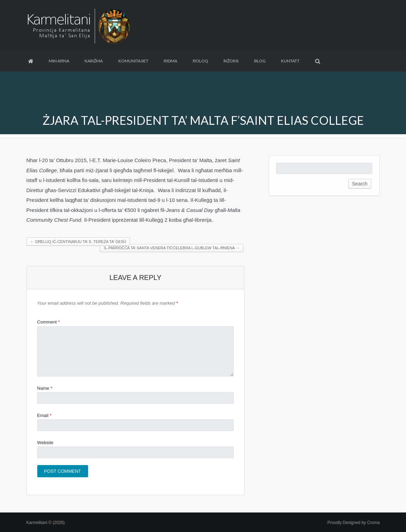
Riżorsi (231, 61)
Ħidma (170, 61)
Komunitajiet (133, 61)
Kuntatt (290, 61)
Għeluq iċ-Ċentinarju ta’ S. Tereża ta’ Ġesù (78, 242)
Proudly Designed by (353, 523)
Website (45, 443)
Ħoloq (200, 61)
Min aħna (59, 61)
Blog (260, 61)
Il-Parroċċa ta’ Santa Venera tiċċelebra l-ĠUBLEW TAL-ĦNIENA (172, 248)
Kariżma (94, 61)
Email (44, 415)
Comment (49, 322)
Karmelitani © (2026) (46, 523)
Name (45, 388)
